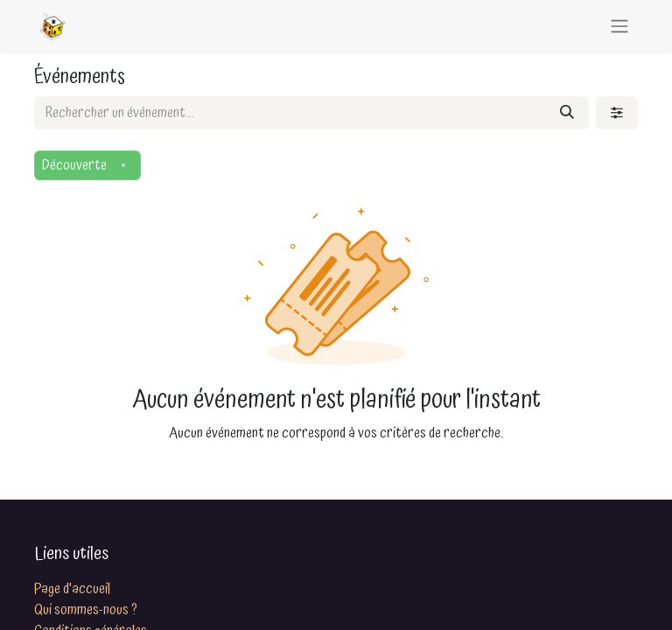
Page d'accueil (72, 589)
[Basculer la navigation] (619, 26)
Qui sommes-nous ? (86, 610)
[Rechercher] (567, 113)
